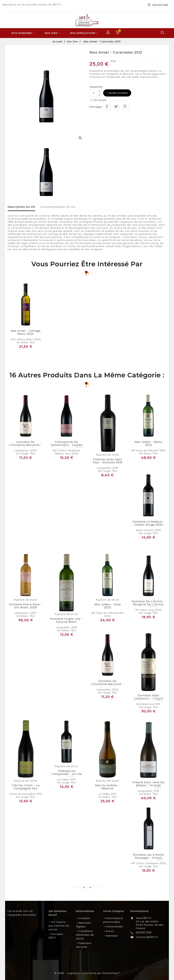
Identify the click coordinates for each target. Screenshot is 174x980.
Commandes (115, 927)
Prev (84, 887)
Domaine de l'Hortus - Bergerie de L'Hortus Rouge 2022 (148, 604)
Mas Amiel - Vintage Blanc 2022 (26, 332)
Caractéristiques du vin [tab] (58, 207)
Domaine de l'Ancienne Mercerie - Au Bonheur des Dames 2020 (26, 447)
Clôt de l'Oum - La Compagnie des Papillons (26, 789)
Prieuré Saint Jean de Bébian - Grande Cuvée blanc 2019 (148, 785)
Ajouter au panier (118, 93)
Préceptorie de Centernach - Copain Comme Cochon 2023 (67, 445)
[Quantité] (94, 93)
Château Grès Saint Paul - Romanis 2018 (108, 461)
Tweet (116, 107)
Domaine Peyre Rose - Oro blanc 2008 (26, 606)
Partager (107, 107)
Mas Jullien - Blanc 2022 (148, 444)
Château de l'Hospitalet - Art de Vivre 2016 (67, 774)
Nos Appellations (85, 33)
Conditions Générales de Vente (85, 935)
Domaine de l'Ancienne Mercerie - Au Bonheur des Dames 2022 (107, 686)
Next (90, 887)
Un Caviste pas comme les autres (59, 926)
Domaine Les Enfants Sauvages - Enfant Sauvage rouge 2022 (148, 858)
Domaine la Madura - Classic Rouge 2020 (149, 523)
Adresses (112, 936)
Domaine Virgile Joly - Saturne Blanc (67, 620)
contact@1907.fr (147, 937)
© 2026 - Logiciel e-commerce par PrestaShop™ (87, 973)
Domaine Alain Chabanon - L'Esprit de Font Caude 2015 (149, 699)
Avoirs (110, 931)
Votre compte (114, 911)
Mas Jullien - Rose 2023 (108, 606)
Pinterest (125, 107)
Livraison (84, 918)
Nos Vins (53, 33)
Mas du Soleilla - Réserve (107, 787)
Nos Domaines (23, 33)
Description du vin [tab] (21, 207)
